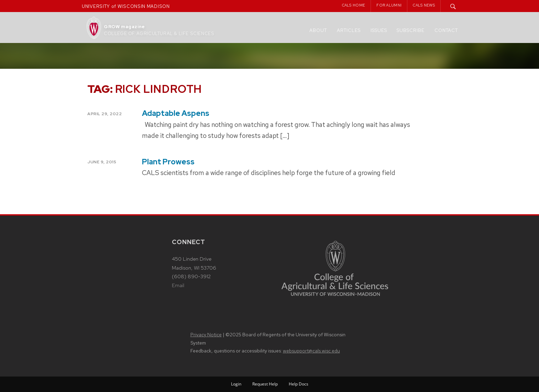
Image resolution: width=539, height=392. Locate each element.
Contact (446, 30)
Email (178, 285)
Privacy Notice (206, 335)
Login (236, 384)
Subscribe (411, 30)
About (318, 30)
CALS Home (354, 5)
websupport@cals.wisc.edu (311, 351)
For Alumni (389, 5)
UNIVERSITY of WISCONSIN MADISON (126, 6)
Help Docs (299, 384)
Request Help (265, 384)
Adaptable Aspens (176, 113)
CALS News (424, 5)
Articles (349, 30)
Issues (379, 30)
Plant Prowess (168, 162)
